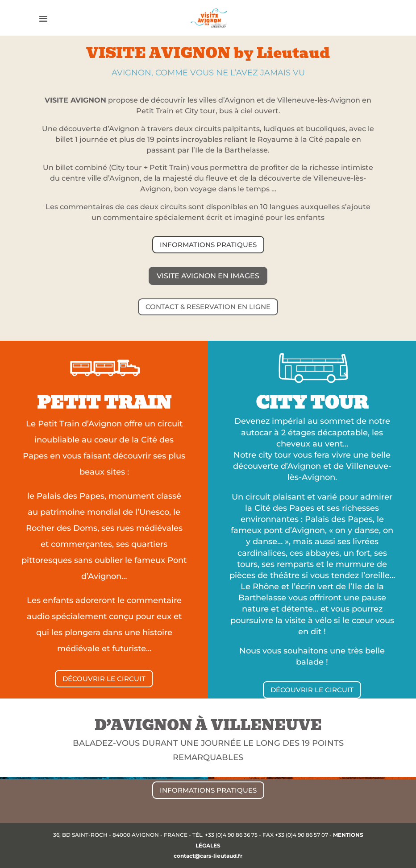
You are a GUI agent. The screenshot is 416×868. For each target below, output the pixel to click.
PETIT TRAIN (104, 403)
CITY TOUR (312, 403)
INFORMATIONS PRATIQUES (208, 245)
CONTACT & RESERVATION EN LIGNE (208, 307)
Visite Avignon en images (208, 276)
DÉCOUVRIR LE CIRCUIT (104, 679)
